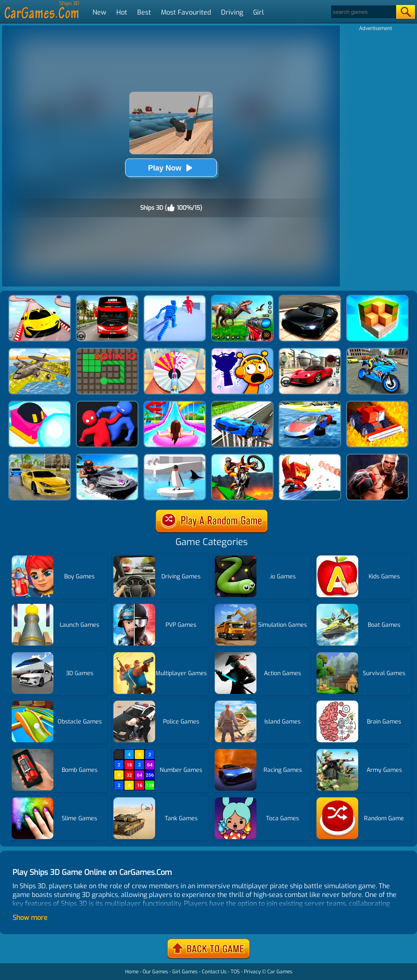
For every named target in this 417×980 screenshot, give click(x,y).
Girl (259, 12)
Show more (30, 918)
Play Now (171, 168)
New (99, 12)
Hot (122, 12)
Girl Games (185, 972)
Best (144, 12)
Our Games (155, 972)
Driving (232, 12)
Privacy (252, 972)
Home (132, 972)
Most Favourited (186, 12)
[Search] (363, 12)
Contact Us (214, 972)
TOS (235, 972)
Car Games (280, 972)
